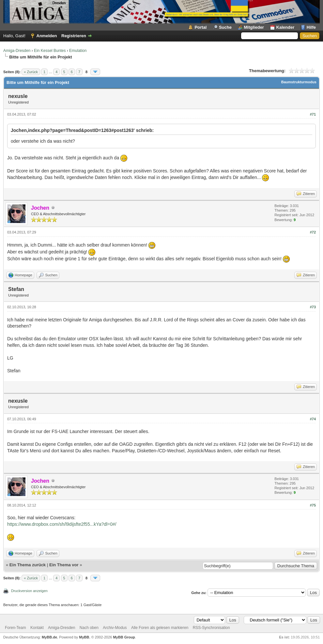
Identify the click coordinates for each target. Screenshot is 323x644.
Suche (225, 27)
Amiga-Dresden (17, 51)
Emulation (78, 51)
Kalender (285, 27)
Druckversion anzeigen (29, 591)
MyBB (84, 637)
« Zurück (31, 72)
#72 (313, 232)
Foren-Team (15, 628)
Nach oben (89, 628)
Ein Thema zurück (28, 565)
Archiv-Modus (115, 628)
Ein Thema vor (64, 565)
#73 (313, 307)
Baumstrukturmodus (299, 82)
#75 (313, 505)
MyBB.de (49, 637)
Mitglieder (254, 27)
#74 (313, 419)
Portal (200, 27)
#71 (313, 114)
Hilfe (311, 27)
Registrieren (74, 36)
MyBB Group (124, 637)
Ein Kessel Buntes (50, 51)
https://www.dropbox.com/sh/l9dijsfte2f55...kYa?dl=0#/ (62, 524)
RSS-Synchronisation (211, 628)
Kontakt (37, 628)
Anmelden (47, 36)
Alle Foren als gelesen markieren (160, 628)
